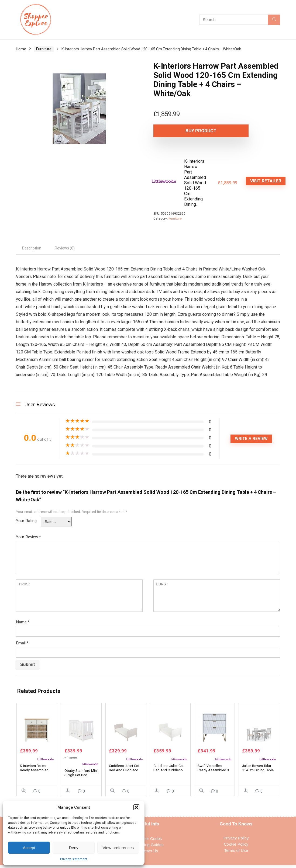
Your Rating (26, 521)
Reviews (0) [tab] (65, 248)
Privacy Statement (74, 859)
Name (23, 622)
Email (22, 643)
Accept (29, 848)
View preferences (118, 848)
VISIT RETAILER (266, 181)
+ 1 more (71, 760)
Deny (73, 848)
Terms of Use (236, 853)
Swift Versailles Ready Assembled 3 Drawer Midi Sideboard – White (213, 775)
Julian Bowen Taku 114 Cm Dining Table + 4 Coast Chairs (258, 773)
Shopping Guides (148, 847)
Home (21, 49)
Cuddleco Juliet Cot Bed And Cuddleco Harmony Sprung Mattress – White (169, 775)
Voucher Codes (148, 841)
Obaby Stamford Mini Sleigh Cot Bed (81, 775)
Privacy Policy (236, 841)
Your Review (28, 537)
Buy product (184, 131)
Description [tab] (32, 248)
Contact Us (148, 854)
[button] (136, 807)
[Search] (274, 20)
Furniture (44, 49)
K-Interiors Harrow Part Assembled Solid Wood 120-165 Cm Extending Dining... (195, 183)
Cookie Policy (236, 847)
